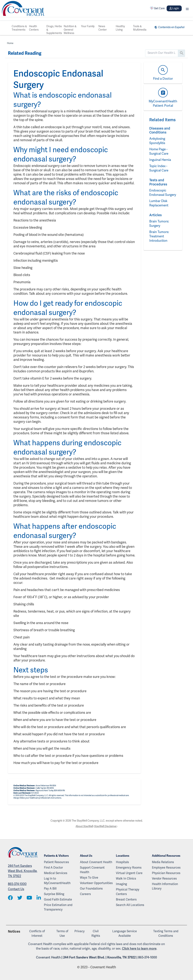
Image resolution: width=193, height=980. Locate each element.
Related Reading (25, 53)
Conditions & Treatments (19, 28)
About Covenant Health (96, 862)
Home (10, 43)
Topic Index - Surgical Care (160, 168)
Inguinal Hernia (161, 160)
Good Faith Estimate (58, 899)
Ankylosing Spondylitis (158, 141)
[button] (187, 8)
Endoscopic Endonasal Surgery (158, 195)
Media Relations (163, 862)
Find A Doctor (53, 868)
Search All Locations (130, 905)
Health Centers (34, 28)
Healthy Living (120, 28)
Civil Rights (96, 933)
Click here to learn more (139, 948)
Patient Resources (56, 862)
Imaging (121, 884)
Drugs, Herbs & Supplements (54, 30)
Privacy (80, 931)
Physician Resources (166, 873)
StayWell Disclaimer (106, 826)
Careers (85, 894)
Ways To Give (89, 878)
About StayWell (84, 826)
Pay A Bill (50, 889)
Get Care (157, 8)
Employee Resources (166, 868)
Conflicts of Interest (37, 933)
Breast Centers (126, 899)
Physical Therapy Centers (128, 892)
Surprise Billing (54, 894)
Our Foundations (91, 889)
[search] (162, 53)
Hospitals (122, 862)
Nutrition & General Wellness (70, 30)
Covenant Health (48, 957)
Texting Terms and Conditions (166, 933)
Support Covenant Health (92, 870)
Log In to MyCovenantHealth (57, 881)
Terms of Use (62, 933)
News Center (103, 28)
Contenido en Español (170, 27)
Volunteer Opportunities (96, 883)
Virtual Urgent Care (129, 873)
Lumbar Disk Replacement (159, 207)
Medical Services (56, 873)
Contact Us (16, 889)
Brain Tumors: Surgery (160, 228)
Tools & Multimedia (140, 28)
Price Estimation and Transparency (58, 907)
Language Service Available (125, 933)
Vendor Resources (164, 879)
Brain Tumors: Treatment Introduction (160, 240)
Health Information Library (165, 886)
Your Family (88, 26)
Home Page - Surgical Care (160, 151)
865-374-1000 (17, 884)
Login (174, 8)
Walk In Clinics (126, 879)
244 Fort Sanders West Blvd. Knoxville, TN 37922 (23, 871)
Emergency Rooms (129, 868)
